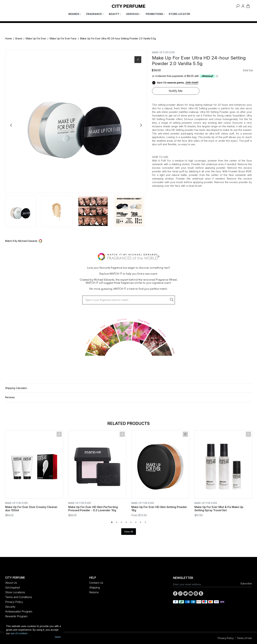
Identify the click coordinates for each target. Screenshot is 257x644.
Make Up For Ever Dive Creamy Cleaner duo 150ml (31, 509)
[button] (128, 241)
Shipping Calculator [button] (16, 388)
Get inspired (12, 587)
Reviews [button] (10, 397)
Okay (58, 637)
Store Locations (15, 592)
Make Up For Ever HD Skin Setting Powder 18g (159, 509)
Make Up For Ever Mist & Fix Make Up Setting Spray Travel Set (219, 509)
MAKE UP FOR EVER (163, 52)
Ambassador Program (19, 611)
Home (8, 38)
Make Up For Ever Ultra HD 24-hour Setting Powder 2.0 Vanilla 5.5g (118, 38)
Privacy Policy (14, 602)
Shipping (94, 587)
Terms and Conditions (19, 597)
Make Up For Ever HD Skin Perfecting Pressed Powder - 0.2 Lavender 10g (93, 509)
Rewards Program (16, 616)
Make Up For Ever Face (63, 38)
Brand (19, 38)
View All (129, 532)
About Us (11, 583)
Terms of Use (244, 638)
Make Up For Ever (36, 38)
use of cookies (19, 633)
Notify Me (176, 91)
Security (10, 607)
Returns (94, 592)
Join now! (192, 82)
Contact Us (96, 583)
